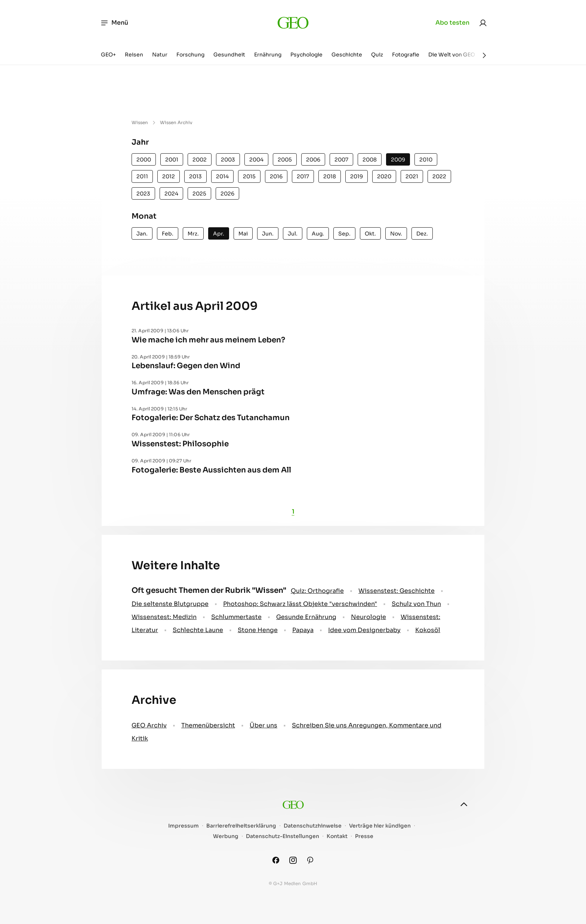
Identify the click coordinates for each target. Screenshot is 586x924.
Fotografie (406, 55)
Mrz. (193, 234)
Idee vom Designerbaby (364, 630)
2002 (200, 160)
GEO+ (108, 55)
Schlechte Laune (198, 630)
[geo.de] (293, 23)
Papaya (303, 630)
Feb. (168, 234)
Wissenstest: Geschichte (397, 591)
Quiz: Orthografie (317, 591)
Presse (364, 836)
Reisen (134, 55)
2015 (249, 176)
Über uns (263, 725)
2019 (357, 176)
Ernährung (268, 55)
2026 (227, 194)
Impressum (183, 826)
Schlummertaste (236, 617)
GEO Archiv (149, 725)
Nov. (396, 234)
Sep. (344, 234)
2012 (169, 176)
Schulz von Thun (416, 604)
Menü (114, 23)
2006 (313, 160)
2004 (256, 160)
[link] (483, 23)
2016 (276, 176)
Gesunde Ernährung (306, 617)
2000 (144, 160)
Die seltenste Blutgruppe (170, 604)
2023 (143, 194)
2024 (171, 194)
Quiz (377, 55)
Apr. (219, 234)
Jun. (268, 234)
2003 (228, 160)
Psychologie (306, 55)
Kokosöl (428, 630)
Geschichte (347, 55)
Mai (243, 234)
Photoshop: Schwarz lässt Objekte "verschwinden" (300, 604)
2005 (285, 160)
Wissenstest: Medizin (164, 617)
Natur (160, 55)
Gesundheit (229, 55)
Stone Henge (258, 630)
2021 (412, 176)
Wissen (140, 122)
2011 (142, 176)
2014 (222, 176)
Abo (452, 23)
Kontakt (337, 836)
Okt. (370, 234)
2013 (195, 176)
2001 (172, 160)
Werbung (226, 836)
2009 (398, 160)
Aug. (318, 234)
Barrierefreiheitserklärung (241, 826)
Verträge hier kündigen (380, 826)
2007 (341, 160)
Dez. (422, 234)
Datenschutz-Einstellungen (283, 836)
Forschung (190, 55)
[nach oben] (464, 804)
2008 (370, 160)
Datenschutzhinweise (313, 826)
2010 (426, 160)
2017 (303, 176)
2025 (199, 194)
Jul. (293, 234)
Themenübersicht (208, 725)
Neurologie (368, 617)
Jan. (142, 234)
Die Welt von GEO (452, 55)
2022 (439, 176)
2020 (384, 176)
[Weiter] (484, 55)
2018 (330, 176)
